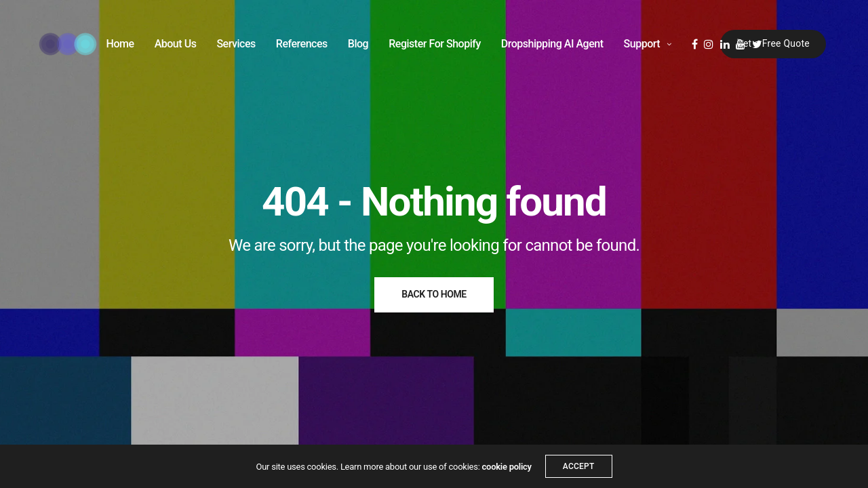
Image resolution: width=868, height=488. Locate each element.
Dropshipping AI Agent (552, 44)
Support (642, 44)
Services (236, 44)
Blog (358, 44)
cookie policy (507, 467)
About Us (176, 44)
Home (120, 44)
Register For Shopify (435, 44)
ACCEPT (579, 466)
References (302, 44)
